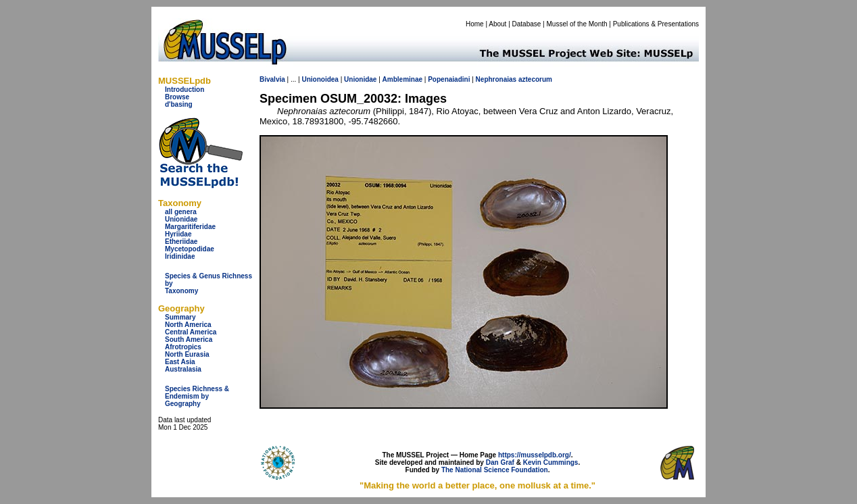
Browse (177, 97)
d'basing (179, 104)
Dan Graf (500, 462)
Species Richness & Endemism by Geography (197, 396)
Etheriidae (181, 242)
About (497, 24)
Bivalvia (272, 79)
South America (189, 339)
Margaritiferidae (190, 227)
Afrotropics (183, 347)
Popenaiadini (449, 79)
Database (527, 24)
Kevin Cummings (551, 462)
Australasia (183, 369)
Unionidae (181, 219)
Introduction (185, 90)
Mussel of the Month (577, 24)
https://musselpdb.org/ (535, 455)
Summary (180, 317)
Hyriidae (178, 234)
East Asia (180, 362)
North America (188, 325)
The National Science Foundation (495, 470)
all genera (181, 212)
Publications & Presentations (656, 24)
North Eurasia (187, 354)
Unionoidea (320, 79)
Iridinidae (180, 256)
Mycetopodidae (190, 249)
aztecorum (535, 79)
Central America (191, 332)
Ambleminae (402, 79)
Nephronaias (496, 79)
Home (475, 24)
